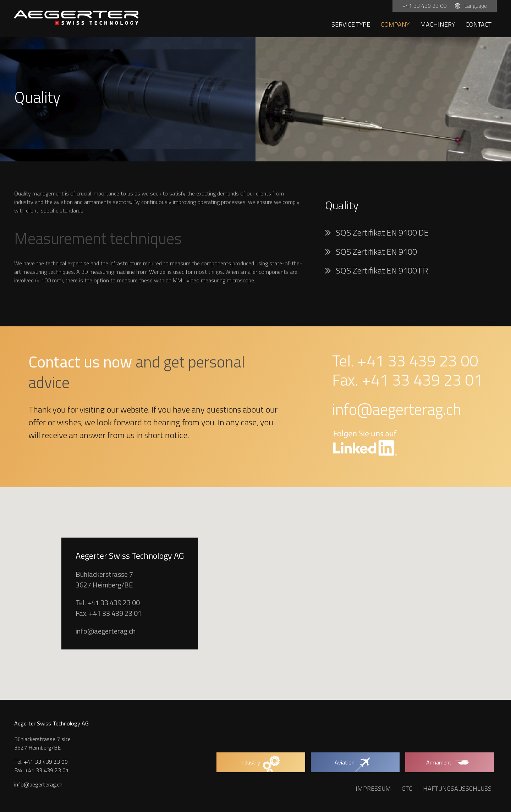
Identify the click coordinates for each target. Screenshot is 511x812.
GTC (407, 788)
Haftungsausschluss (457, 788)
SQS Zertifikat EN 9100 (376, 252)
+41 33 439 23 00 (425, 6)
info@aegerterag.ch (397, 409)
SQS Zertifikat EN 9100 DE (382, 232)
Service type (351, 24)
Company (395, 24)
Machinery (438, 24)
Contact (479, 24)
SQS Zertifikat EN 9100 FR (382, 270)
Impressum (373, 788)
